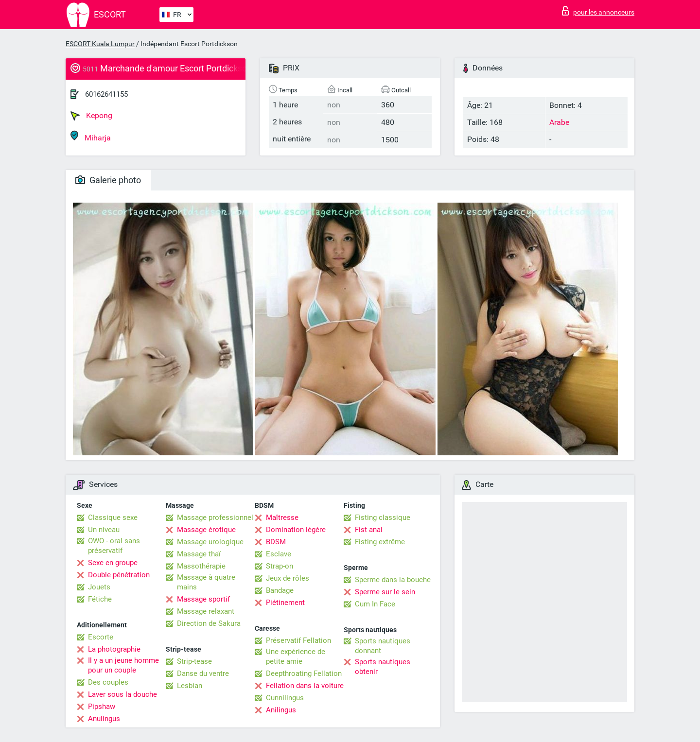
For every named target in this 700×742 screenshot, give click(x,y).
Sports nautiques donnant (383, 646)
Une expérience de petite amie (296, 656)
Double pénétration (119, 575)
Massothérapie (201, 566)
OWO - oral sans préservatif (114, 546)
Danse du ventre (203, 673)
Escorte (101, 637)
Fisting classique (383, 518)
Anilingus (281, 710)
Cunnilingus (285, 698)
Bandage (280, 590)
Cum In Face (375, 604)
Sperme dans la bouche (393, 580)
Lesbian (190, 686)
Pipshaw (102, 707)
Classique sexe (113, 518)
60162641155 (106, 94)
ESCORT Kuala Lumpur (100, 44)
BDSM (276, 542)
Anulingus (104, 719)
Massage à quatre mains (206, 582)
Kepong (91, 116)
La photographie (114, 649)
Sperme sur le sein (385, 592)
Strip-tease (194, 661)
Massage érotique (206, 530)
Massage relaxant (206, 611)
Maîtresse (282, 518)
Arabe (559, 122)
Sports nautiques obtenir (383, 667)
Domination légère (296, 530)
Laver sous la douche (122, 694)
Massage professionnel (215, 518)
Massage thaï (199, 554)
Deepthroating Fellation (304, 673)
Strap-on (280, 566)
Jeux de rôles (288, 578)
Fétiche (100, 599)
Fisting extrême (380, 542)
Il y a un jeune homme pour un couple (123, 665)
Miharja (91, 136)
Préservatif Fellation (298, 640)
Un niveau (104, 530)
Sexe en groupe (113, 563)
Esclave (279, 554)
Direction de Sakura (209, 623)
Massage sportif (203, 599)
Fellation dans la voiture (305, 686)
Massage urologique (210, 542)
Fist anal (369, 530)
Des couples (108, 682)
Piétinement (285, 603)
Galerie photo (108, 180)
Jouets (99, 587)
